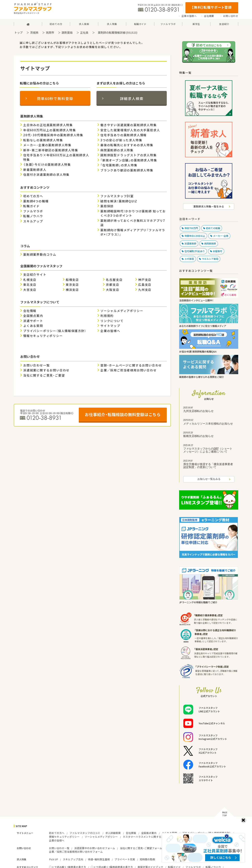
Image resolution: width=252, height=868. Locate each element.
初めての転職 (213, 228)
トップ (19, 32)
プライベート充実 (125, 859)
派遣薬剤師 (190, 243)
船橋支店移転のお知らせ (209, 435)
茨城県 (34, 32)
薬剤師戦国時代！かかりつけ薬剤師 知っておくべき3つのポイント (133, 213)
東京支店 (72, 285)
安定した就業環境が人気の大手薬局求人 (130, 130)
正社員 (84, 32)
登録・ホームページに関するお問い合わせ (131, 365)
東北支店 (30, 285)
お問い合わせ (231, 16)
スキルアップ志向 (73, 859)
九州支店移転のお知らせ (209, 410)
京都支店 (113, 285)
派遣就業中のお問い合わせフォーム (95, 848)
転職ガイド (31, 206)
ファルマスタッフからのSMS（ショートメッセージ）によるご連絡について (209, 449)
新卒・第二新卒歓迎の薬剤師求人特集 (51, 150)
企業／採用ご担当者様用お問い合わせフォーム (76, 852)
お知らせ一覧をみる (209, 479)
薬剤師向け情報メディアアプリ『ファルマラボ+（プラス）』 (133, 232)
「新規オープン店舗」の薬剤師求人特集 (129, 160)
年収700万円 (191, 228)
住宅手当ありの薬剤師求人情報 (124, 135)
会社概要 (209, 16)
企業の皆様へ (189, 16)
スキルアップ (33, 221)
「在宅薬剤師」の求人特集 (119, 165)
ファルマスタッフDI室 (117, 196)
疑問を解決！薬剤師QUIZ (119, 201)
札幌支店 (30, 280)
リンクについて (112, 321)
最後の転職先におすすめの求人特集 (127, 145)
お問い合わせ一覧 (36, 365)
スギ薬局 (189, 259)
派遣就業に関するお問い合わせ (46, 370)
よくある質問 (33, 326)
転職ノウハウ (33, 216)
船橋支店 (72, 280)
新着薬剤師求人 (35, 170)
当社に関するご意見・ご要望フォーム (141, 848)
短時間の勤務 (147, 859)
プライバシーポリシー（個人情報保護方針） (55, 331)
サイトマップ (110, 326)
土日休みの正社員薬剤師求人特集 (48, 125)
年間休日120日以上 (195, 236)
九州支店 (145, 290)
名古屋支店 (114, 280)
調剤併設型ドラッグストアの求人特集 (129, 155)
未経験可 (218, 251)
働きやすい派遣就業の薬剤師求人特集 (129, 125)
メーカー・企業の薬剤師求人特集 (47, 145)
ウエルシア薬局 (210, 259)
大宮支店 (30, 290)
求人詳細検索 (113, 833)
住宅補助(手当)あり (195, 251)
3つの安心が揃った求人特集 (121, 140)
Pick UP (54, 859)
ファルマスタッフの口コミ (85, 833)
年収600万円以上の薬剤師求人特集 (50, 130)
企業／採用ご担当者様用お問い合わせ (129, 370)
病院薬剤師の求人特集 (117, 150)
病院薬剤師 (210, 243)
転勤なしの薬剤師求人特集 (43, 140)
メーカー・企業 (221, 236)
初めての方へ (33, 196)
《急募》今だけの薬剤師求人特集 (47, 165)
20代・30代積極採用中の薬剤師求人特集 (53, 135)
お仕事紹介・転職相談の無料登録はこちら (123, 414)
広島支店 (145, 285)
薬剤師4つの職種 (36, 201)
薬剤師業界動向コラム (40, 254)
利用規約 (107, 316)
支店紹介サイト (35, 275)
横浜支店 (72, 290)
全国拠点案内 (33, 316)
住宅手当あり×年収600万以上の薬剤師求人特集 (56, 157)
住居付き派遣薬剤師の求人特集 (46, 175)
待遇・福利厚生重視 (99, 859)
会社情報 (30, 311)
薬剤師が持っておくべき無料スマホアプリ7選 (133, 223)
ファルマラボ (33, 211)
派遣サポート (33, 321)
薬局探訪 (107, 206)
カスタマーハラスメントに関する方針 (145, 837)
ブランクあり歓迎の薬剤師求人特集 (127, 170)
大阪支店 (113, 290)
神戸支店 (145, 280)
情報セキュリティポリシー (43, 336)
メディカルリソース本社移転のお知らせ (209, 422)
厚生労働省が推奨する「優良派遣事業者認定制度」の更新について (209, 465)
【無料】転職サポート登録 (212, 7)
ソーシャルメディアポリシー (122, 311)
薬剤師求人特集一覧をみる (209, 206)
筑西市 (50, 32)
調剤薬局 (67, 32)
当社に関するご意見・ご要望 (44, 375)
